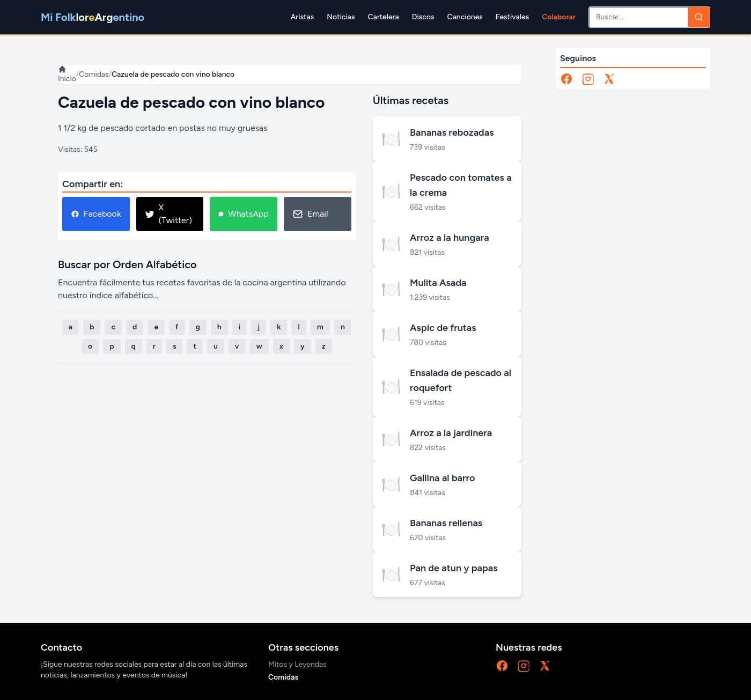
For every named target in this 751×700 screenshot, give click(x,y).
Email (310, 214)
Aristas (302, 17)
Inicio (67, 74)
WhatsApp (244, 214)
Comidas (94, 74)
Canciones (465, 17)
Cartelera (384, 17)
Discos (423, 17)
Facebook (96, 214)
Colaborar (559, 17)
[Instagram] (588, 79)
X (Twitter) (168, 214)
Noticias (341, 17)
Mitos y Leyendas (297, 664)
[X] (609, 79)
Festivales (512, 17)
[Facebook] (566, 79)
